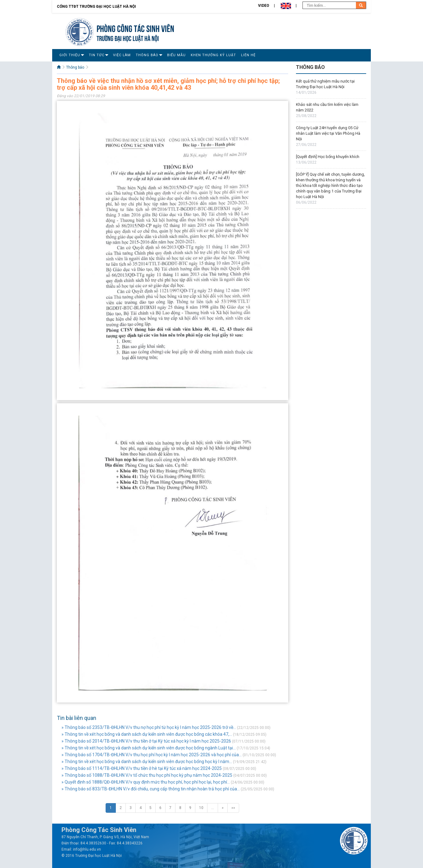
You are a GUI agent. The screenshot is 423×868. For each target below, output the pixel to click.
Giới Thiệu (70, 55)
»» (233, 808)
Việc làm (122, 55)
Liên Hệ (248, 55)
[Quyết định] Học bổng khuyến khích (328, 157)
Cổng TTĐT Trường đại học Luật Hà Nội (96, 7)
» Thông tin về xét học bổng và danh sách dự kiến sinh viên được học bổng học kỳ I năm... (147, 762)
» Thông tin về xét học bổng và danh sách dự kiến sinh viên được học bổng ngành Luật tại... (149, 748)
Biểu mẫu (176, 55)
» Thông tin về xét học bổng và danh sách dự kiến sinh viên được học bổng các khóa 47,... (147, 734)
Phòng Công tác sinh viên (135, 28)
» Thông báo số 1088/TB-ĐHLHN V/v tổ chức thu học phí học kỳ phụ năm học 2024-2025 (147, 775)
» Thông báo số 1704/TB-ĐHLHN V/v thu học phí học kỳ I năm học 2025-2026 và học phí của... (152, 755)
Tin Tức (97, 55)
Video (264, 6)
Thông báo (147, 55)
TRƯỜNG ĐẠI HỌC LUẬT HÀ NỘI (128, 38)
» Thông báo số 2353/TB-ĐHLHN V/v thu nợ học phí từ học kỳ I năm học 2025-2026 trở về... (149, 727)
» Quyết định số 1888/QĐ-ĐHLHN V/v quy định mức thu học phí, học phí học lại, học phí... (146, 782)
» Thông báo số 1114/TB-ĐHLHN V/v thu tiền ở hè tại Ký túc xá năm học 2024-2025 (142, 768)
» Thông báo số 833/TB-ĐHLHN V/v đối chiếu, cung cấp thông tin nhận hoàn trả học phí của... (151, 789)
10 (201, 808)
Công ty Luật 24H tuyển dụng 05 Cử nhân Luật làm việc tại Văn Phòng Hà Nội (328, 133)
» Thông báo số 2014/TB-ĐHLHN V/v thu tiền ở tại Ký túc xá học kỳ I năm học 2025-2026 (146, 741)
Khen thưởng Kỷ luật (213, 55)
